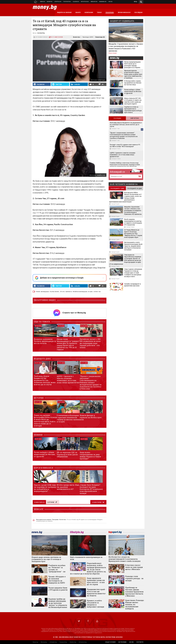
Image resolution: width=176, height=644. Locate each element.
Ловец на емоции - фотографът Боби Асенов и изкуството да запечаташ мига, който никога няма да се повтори (45, 420)
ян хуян (90, 292)
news (116, 58)
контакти (140, 642)
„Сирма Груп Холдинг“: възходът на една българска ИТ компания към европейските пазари (91, 489)
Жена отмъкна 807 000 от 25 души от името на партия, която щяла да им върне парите (133, 101)
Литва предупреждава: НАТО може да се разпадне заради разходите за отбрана (132, 65)
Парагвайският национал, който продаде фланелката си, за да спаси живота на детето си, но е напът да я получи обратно (88, 568)
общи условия (110, 642)
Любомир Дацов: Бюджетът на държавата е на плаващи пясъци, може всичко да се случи (45, 380)
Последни (117, 118)
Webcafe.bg (94, 2)
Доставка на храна (76, 2)
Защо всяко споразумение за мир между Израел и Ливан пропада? (90, 455)
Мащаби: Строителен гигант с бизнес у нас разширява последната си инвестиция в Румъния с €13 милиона (126, 47)
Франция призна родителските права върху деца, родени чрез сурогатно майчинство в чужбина (133, 74)
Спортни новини (67, 2)
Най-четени (135, 118)
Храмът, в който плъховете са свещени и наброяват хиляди (95, 604)
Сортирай (52, 502)
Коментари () (100, 37)
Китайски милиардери (80, 292)
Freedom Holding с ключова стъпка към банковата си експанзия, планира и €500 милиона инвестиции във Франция (125, 165)
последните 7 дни (117, 189)
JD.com (62, 292)
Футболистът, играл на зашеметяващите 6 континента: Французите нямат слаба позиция (124, 559)
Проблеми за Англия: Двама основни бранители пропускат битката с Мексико (134, 592)
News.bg (35, 642)
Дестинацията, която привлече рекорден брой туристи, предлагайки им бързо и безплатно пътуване (133, 246)
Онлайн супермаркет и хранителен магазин (133, 285)
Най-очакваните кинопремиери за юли (86, 558)
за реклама (122, 642)
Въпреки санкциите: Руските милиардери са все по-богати (45, 341)
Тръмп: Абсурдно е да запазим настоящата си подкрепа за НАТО (57, 580)
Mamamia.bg (103, 2)
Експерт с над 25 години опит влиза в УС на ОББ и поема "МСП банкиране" (125, 145)
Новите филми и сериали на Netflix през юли (91, 417)
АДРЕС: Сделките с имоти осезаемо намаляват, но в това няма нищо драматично (68, 379)
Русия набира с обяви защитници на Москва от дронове (44, 454)
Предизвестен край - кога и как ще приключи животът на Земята (96, 592)
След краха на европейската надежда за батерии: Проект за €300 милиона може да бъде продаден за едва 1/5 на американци (125, 259)
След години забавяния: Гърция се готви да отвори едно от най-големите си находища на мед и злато (133, 273)
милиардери (45, 292)
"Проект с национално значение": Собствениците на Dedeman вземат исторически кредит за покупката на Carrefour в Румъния (91, 382)
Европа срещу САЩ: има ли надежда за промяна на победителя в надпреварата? (45, 488)
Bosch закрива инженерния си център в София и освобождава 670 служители (133, 222)
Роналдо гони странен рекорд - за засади (134, 578)
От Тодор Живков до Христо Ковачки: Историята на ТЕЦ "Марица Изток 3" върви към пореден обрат (133, 234)
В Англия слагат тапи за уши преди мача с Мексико (134, 567)
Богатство (77, 37)
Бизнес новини (50, 2)
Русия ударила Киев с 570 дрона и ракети (58, 589)
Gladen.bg (73, 642)
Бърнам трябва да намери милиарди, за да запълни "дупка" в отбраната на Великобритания (58, 603)
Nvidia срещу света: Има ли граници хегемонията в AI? (68, 487)
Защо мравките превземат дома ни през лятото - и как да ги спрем (96, 581)
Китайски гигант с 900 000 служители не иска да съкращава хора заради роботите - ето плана (90, 343)
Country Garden (54, 292)
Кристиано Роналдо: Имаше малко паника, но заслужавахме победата (135, 604)
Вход (136, 2)
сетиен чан (97, 292)
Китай (38, 292)
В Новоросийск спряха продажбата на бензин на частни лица (133, 83)
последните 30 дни (135, 189)
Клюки (58, 2)
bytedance (69, 292)
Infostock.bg (83, 642)
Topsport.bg (63, 642)
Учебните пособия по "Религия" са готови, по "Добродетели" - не (57, 568)
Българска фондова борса (85, 2)
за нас (131, 642)
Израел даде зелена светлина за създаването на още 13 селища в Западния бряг (46, 559)
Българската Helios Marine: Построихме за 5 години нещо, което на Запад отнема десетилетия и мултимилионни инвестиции (125, 197)
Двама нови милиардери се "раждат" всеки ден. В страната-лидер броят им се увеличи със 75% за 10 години (68, 344)
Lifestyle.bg (53, 642)
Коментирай (97, 502)
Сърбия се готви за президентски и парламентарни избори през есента (133, 110)
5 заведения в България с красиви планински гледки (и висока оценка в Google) (68, 418)
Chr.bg (110, 2)
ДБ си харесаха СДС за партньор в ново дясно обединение (67, 454)
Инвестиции (113, 53)
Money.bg (44, 642)
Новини (43, 2)
